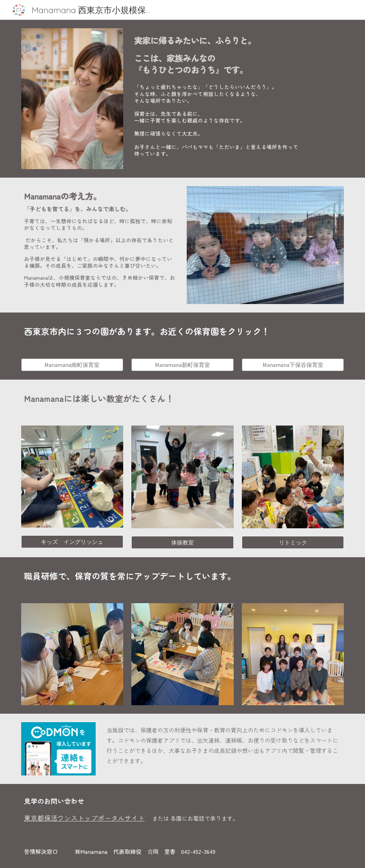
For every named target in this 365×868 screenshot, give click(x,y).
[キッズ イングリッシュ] (72, 542)
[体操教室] (182, 542)
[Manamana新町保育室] (182, 365)
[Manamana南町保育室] (72, 365)
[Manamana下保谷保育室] (293, 365)
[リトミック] (293, 542)
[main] (238, 53)
